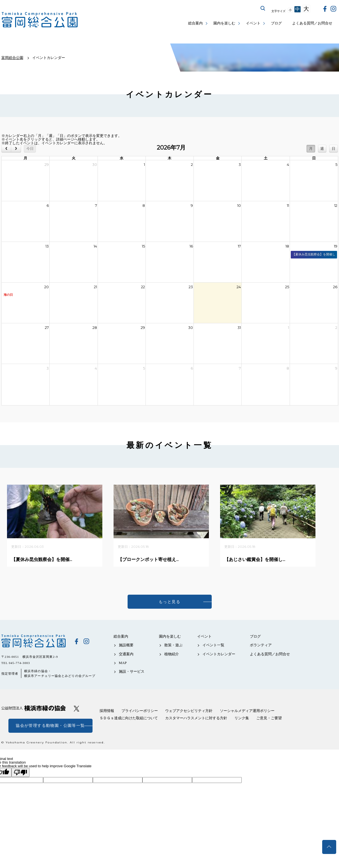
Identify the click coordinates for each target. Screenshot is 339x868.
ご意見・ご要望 (269, 718)
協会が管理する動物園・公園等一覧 (50, 726)
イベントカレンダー (219, 654)
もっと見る (169, 602)
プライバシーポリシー (140, 711)
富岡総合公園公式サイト (40, 20)
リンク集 (242, 718)
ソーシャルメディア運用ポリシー (247, 711)
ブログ (276, 23)
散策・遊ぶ (173, 645)
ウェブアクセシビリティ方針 (189, 711)
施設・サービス (132, 671)
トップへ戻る (329, 847)
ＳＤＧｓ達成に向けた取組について (129, 718)
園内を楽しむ (224, 23)
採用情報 (107, 711)
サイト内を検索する (263, 8)
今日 (30, 149)
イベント (253, 23)
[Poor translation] (20, 772)
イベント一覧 (213, 645)
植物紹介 (172, 654)
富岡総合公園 (34, 641)
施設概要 (126, 645)
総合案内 (195, 23)
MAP (123, 663)
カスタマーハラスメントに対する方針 (196, 718)
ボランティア (261, 645)
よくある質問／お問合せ (312, 23)
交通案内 (126, 654)
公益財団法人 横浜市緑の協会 (34, 708)
